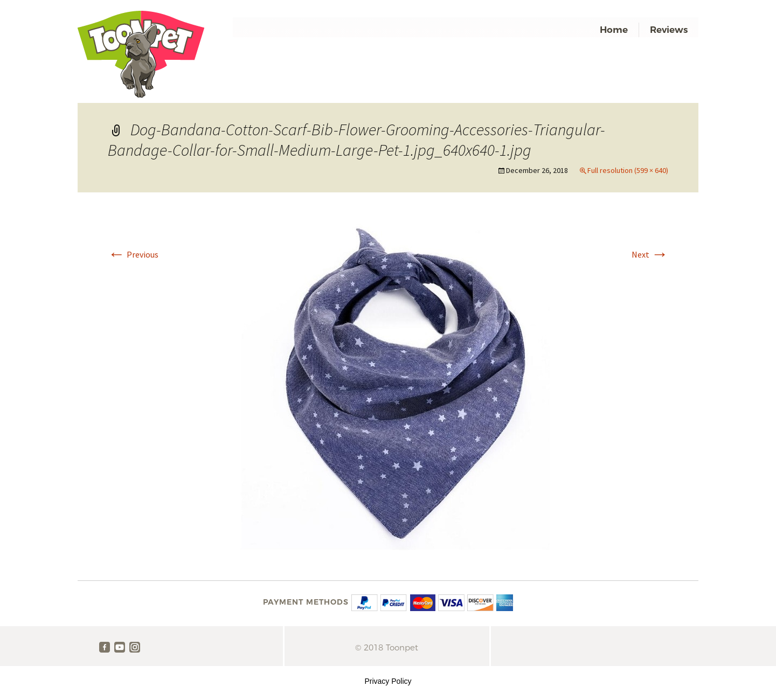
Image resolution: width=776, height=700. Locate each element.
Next (650, 254)
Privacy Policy (388, 681)
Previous (133, 254)
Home (614, 30)
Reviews (669, 30)
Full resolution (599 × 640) (628, 170)
